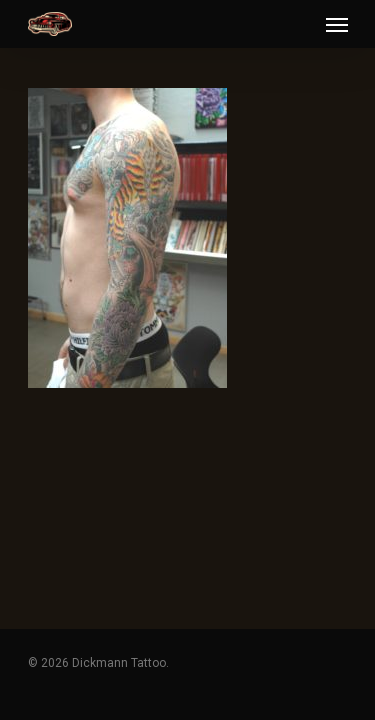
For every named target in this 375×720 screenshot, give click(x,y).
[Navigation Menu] (337, 24)
